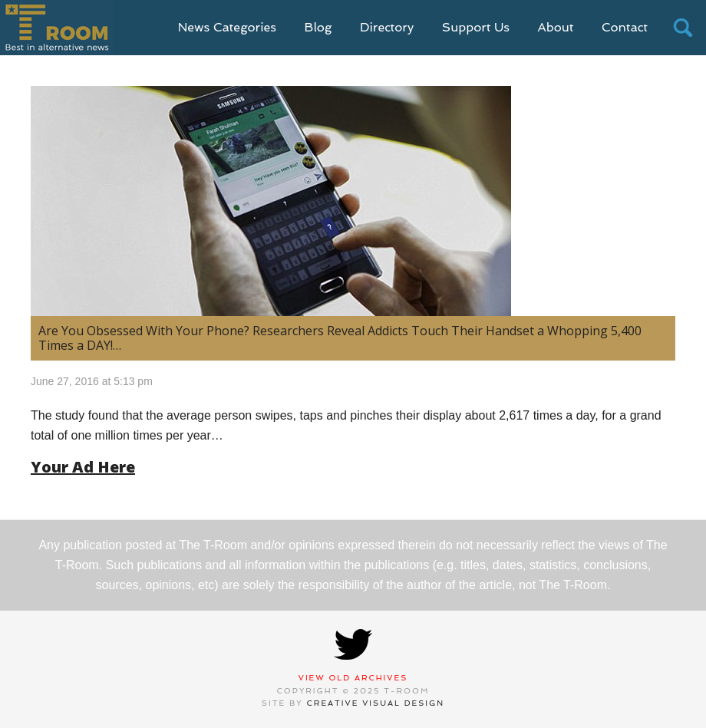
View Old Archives (353, 678)
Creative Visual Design (376, 703)
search (683, 28)
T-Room (56, 28)
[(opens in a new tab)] (353, 201)
